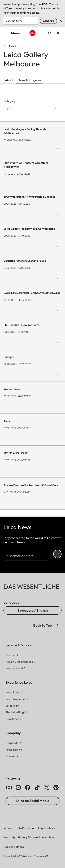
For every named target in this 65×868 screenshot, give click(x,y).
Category (9, 101)
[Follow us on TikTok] (37, 787)
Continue (48, 21)
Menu (12, 33)
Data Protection (25, 828)
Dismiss (61, 21)
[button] (58, 625)
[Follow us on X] (47, 787)
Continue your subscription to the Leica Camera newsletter (57, 554)
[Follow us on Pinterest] (56, 787)
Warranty (9, 837)
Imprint (8, 828)
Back (10, 46)
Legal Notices (47, 828)
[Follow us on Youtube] (18, 787)
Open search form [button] (50, 33)
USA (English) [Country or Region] (14, 21)
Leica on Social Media (33, 801)
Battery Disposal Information (36, 837)
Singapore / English (33, 610)
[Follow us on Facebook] (28, 787)
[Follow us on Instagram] (9, 787)
